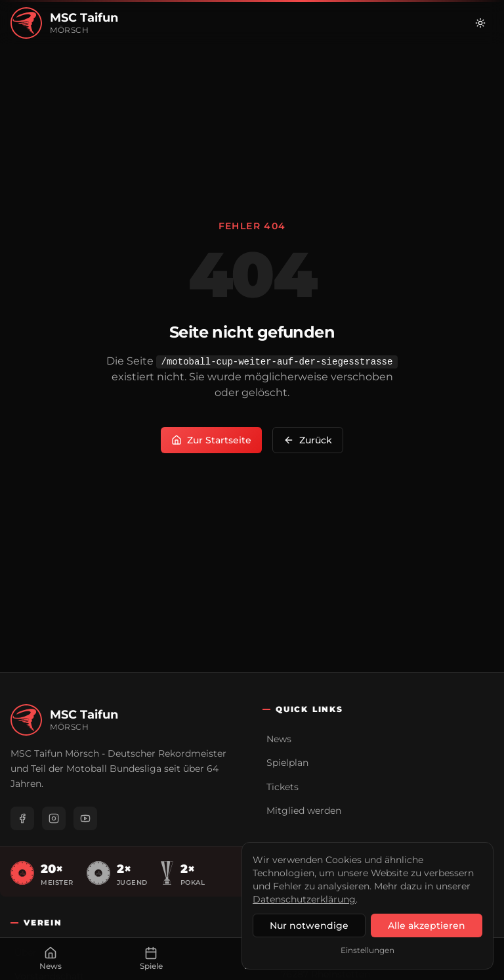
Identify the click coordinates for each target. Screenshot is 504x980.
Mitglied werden (304, 811)
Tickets (283, 787)
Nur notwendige (309, 925)
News (279, 739)
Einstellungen (367, 950)
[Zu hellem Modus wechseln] (480, 23)
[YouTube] (85, 818)
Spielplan (287, 763)
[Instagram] (54, 818)
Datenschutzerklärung (304, 899)
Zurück (308, 440)
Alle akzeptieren (427, 925)
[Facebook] (22, 818)
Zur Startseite (211, 440)
